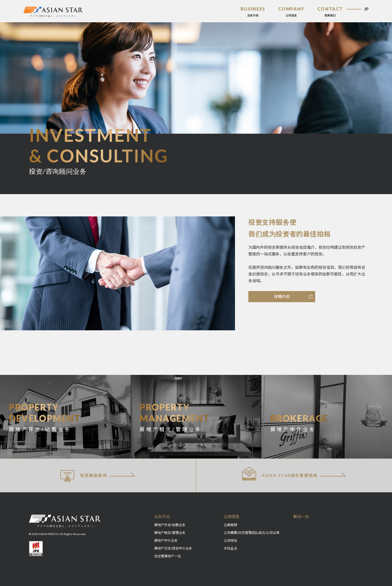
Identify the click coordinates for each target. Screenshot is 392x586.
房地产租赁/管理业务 (170, 533)
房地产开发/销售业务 (170, 525)
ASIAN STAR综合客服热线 (280, 474)
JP (366, 9)
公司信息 (232, 517)
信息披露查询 (84, 476)
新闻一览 (301, 517)
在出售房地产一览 (168, 556)
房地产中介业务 (166, 540)
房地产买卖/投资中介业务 (173, 548)
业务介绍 (162, 517)
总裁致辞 (231, 525)
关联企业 (231, 548)
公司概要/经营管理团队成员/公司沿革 (252, 533)
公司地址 (231, 540)
